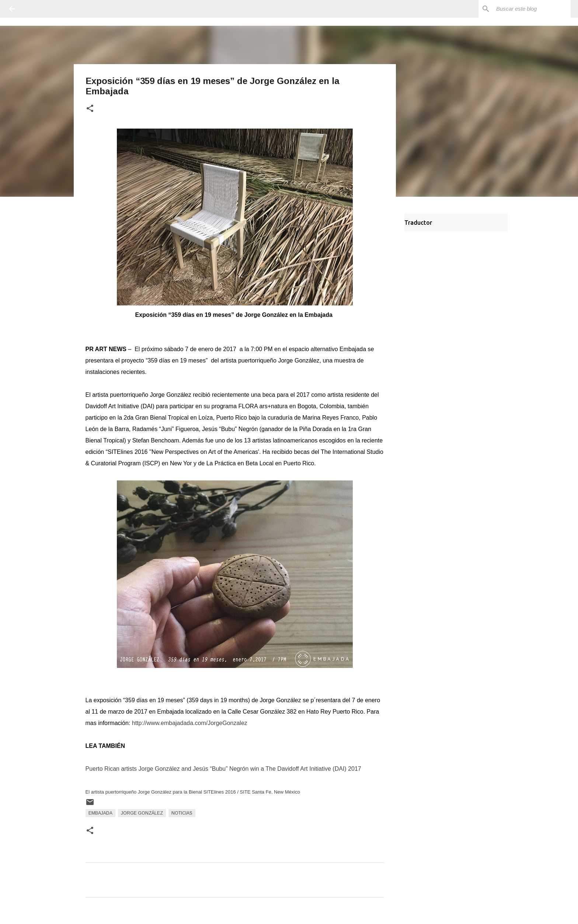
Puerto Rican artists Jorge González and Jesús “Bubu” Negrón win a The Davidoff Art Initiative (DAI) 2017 (223, 769)
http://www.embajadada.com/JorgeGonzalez (190, 723)
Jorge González (142, 813)
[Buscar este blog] (532, 9)
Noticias (182, 813)
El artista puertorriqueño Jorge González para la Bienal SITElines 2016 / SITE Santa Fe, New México (193, 792)
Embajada (100, 813)
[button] (90, 109)
